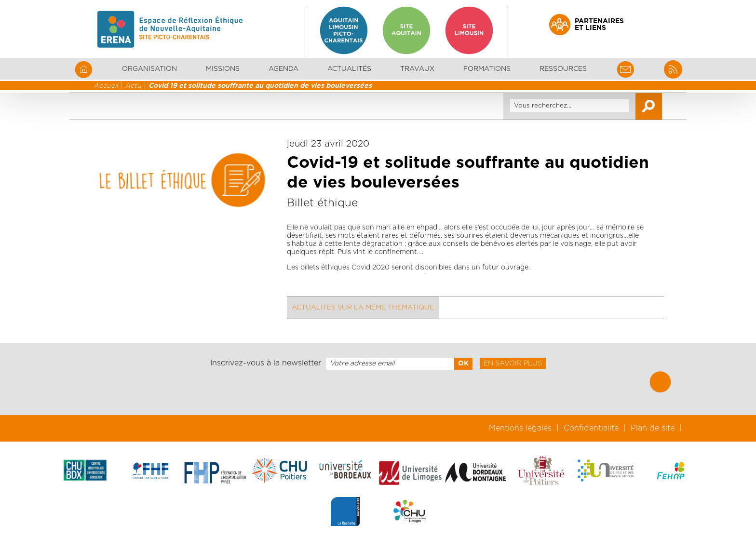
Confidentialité (591, 428)
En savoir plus (513, 363)
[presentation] (378, 392)
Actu (133, 86)
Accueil (106, 86)
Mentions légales (520, 428)
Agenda (283, 69)
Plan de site (653, 428)
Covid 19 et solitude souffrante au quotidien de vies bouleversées (260, 86)
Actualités (349, 69)
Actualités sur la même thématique (363, 308)
